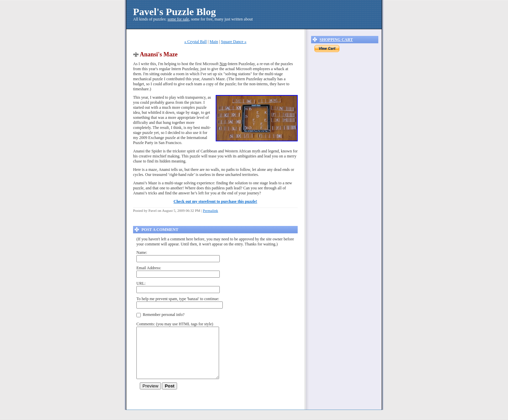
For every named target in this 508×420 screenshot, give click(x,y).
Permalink (210, 211)
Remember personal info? (160, 315)
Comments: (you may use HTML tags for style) (175, 324)
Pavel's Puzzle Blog (175, 12)
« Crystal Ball (196, 42)
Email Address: (149, 268)
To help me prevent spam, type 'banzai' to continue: (178, 299)
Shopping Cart (336, 40)
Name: (142, 252)
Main (214, 42)
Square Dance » (234, 42)
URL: (141, 283)
